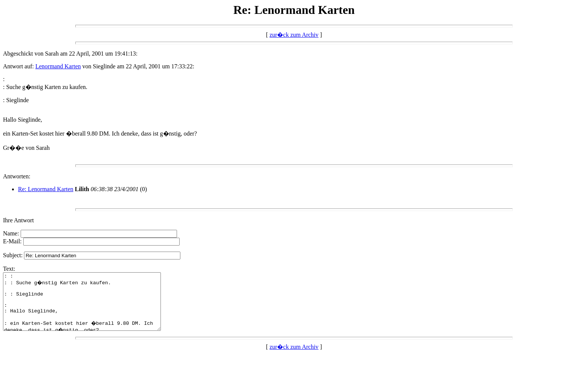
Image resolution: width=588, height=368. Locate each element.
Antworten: (17, 176)
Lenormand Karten (58, 66)
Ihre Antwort (18, 220)
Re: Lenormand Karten (46, 189)
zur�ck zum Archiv (294, 35)
